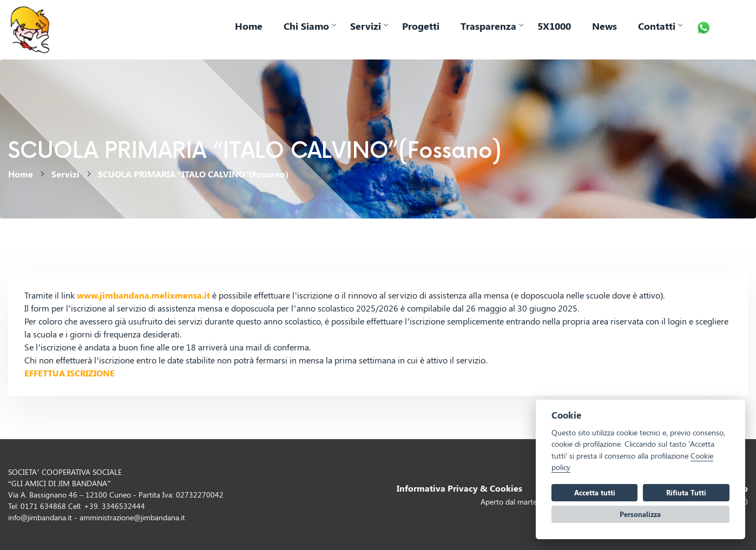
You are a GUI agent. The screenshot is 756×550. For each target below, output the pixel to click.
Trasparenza (488, 26)
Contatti (657, 26)
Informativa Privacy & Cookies (459, 488)
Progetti (421, 26)
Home (249, 26)
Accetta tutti (595, 492)
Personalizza (640, 514)
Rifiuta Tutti (686, 492)
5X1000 (554, 26)
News (604, 26)
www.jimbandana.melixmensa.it (143, 295)
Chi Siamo (306, 26)
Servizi (366, 26)
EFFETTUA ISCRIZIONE (70, 373)
